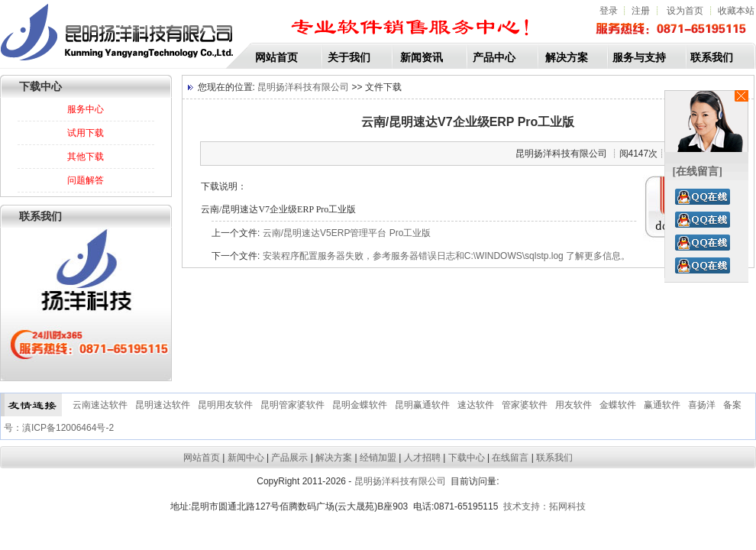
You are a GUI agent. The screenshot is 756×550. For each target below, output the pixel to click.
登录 (609, 11)
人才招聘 (422, 458)
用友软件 (573, 405)
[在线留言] (698, 171)
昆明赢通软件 (422, 405)
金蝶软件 (618, 405)
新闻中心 (246, 458)
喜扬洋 (702, 405)
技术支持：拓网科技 (544, 506)
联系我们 (712, 57)
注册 (641, 11)
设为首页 (686, 11)
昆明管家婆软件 (292, 405)
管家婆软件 (525, 405)
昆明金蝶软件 (360, 405)
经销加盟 (378, 458)
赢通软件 (662, 405)
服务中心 (86, 109)
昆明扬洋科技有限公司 (302, 87)
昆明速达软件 (163, 405)
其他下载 (86, 157)
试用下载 (86, 133)
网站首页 (276, 57)
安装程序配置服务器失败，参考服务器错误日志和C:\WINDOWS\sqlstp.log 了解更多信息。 (446, 256)
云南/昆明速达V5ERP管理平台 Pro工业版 (347, 233)
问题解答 (86, 180)
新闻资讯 (422, 57)
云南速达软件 (100, 405)
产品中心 (494, 57)
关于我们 (349, 57)
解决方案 (567, 57)
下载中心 (467, 458)
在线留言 (510, 458)
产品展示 (289, 458)
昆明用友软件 (225, 405)
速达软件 (476, 405)
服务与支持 (639, 57)
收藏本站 (736, 11)
